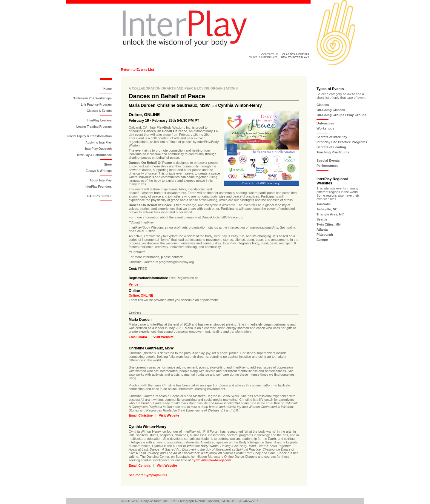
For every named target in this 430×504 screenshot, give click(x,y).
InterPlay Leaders (99, 120)
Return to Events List (138, 70)
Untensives (325, 123)
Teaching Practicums (333, 152)
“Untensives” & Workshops (92, 98)
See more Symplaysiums (148, 475)
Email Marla (138, 337)
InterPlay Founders (98, 187)
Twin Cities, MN (328, 224)
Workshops (325, 128)
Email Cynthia (140, 466)
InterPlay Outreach (98, 149)
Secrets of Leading (331, 147)
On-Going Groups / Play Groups (341, 115)
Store (108, 165)
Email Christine (141, 415)
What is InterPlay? (263, 57)
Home (107, 89)
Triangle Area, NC (330, 214)
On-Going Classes (331, 110)
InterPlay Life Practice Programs (342, 142)
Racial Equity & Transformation (90, 136)
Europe (322, 240)
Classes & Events (99, 111)
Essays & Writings (99, 171)
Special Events (328, 161)
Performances (327, 166)
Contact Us (270, 54)
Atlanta (322, 229)
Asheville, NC (327, 209)
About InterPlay (101, 180)
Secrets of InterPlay (332, 137)
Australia (324, 204)
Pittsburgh (325, 235)
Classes (323, 105)
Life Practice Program (96, 105)
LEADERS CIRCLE (99, 196)
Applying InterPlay (99, 142)
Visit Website (163, 337)
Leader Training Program (94, 127)
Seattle (322, 219)
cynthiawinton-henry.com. (212, 460)
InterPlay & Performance (94, 155)
